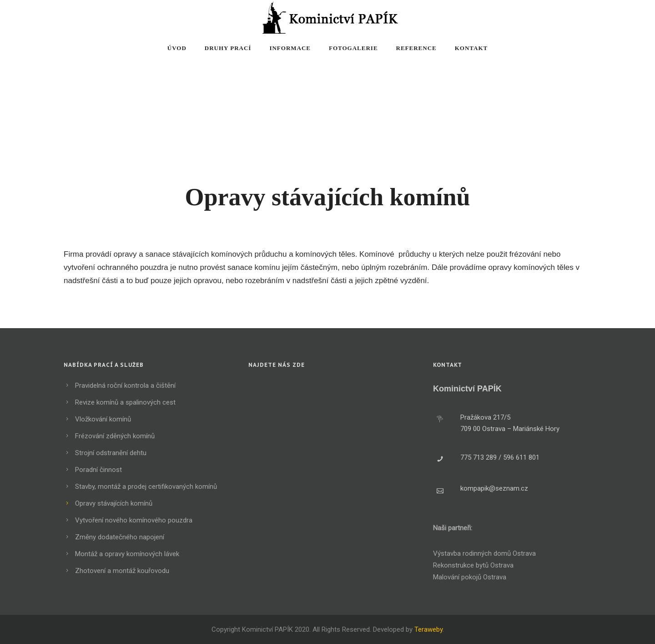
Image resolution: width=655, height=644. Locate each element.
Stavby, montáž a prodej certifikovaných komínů (146, 487)
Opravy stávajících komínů (114, 503)
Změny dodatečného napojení (120, 537)
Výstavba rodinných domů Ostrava (484, 553)
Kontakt (471, 48)
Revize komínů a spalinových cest (125, 402)
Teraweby (428, 629)
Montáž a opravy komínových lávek (127, 554)
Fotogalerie (353, 48)
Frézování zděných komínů (115, 436)
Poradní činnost (98, 470)
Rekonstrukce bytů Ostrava (473, 565)
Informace (290, 48)
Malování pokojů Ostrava (470, 577)
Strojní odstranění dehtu (111, 453)
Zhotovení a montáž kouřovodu (122, 571)
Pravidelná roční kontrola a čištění (125, 385)
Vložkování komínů (103, 419)
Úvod (177, 48)
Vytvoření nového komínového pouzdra (134, 520)
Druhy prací (228, 48)
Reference (416, 48)
